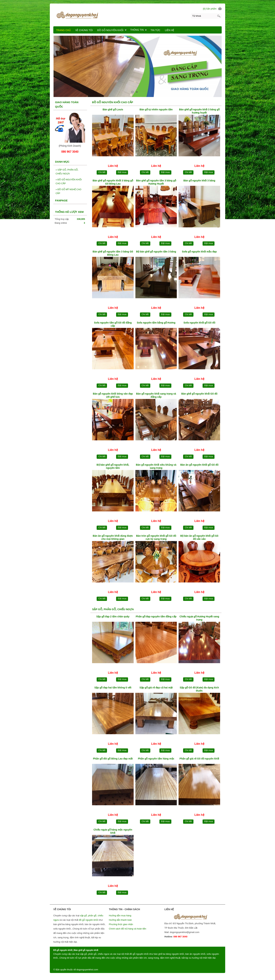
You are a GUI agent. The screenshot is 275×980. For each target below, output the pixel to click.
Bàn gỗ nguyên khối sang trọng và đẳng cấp (156, 395)
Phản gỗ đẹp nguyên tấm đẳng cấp (156, 616)
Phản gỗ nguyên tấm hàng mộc (156, 759)
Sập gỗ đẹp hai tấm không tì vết (113, 688)
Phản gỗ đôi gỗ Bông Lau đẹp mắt (113, 759)
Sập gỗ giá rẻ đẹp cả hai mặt (156, 688)
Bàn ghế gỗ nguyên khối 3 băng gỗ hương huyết (199, 111)
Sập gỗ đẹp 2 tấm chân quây (113, 616)
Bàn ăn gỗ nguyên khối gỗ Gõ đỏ (199, 465)
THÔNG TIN (139, 30)
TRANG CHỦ (63, 30)
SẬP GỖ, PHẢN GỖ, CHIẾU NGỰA (67, 172)
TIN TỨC (155, 30)
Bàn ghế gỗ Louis (113, 109)
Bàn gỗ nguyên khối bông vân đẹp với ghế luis (113, 395)
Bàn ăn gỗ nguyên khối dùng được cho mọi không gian (113, 537)
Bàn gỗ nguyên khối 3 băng (199, 181)
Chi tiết (102, 172)
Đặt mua (122, 172)
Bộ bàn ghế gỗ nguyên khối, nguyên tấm (113, 466)
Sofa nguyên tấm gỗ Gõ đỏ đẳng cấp (113, 324)
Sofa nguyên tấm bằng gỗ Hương (156, 323)
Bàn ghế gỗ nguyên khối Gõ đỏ (199, 394)
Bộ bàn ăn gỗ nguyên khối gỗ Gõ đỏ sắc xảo (199, 537)
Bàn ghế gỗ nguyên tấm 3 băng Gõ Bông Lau (113, 253)
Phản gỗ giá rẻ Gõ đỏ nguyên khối (199, 759)
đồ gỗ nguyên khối (88, 920)
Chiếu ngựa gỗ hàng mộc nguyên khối (113, 831)
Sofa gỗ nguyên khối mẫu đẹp (199, 252)
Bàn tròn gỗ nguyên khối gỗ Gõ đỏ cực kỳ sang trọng (156, 537)
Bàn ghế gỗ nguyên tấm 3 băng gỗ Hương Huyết (156, 182)
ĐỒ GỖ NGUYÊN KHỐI (112, 30)
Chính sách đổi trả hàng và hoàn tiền (128, 929)
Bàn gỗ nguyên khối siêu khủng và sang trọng (156, 466)
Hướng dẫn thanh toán (120, 920)
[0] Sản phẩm (210, 9)
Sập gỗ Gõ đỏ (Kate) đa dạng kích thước (199, 689)
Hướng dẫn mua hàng (120, 916)
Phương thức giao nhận (121, 924)
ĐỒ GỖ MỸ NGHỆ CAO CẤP (68, 191)
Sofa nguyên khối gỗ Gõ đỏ (199, 323)
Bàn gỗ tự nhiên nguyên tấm (156, 109)
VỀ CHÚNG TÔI (84, 30)
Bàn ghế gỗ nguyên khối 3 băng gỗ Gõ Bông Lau (113, 182)
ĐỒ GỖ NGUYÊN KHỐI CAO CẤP (69, 181)
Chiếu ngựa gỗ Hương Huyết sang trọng (199, 618)
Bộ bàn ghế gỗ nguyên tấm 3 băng (156, 252)
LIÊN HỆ (170, 30)
